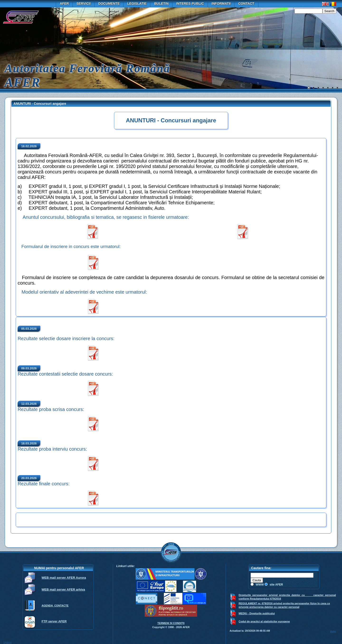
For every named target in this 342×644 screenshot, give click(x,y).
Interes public (190, 4)
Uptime (7, 642)
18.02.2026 (29, 146)
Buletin (161, 4)
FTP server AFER (54, 621)
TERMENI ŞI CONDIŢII (171, 623)
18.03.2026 (29, 443)
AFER (64, 4)
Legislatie (137, 4)
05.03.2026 (29, 329)
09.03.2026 (29, 368)
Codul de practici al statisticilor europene (264, 621)
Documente (109, 4)
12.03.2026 (29, 404)
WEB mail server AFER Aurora (64, 578)
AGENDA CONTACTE (55, 606)
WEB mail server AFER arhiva (63, 589)
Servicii (84, 4)
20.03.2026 (29, 478)
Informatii (221, 4)
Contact (246, 4)
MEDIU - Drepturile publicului (257, 613)
